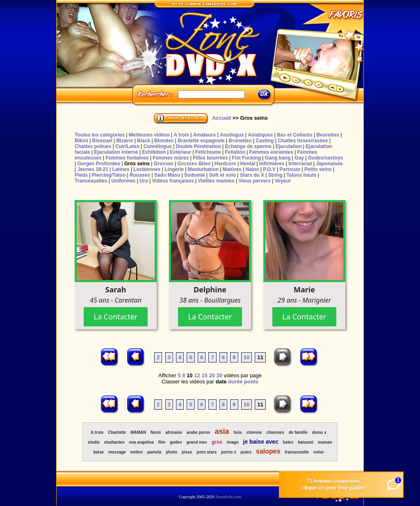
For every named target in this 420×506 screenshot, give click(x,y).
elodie (94, 442)
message (117, 452)
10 (247, 357)
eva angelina (142, 442)
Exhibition (154, 152)
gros (217, 442)
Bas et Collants (295, 135)
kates (288, 442)
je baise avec (261, 442)
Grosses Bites (194, 164)
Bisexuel (102, 141)
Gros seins (137, 164)
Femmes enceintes (271, 152)
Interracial (300, 164)
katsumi (306, 442)
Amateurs (204, 135)
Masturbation (203, 169)
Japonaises (329, 164)
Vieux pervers (255, 181)
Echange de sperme (248, 146)
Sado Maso (167, 175)
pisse (187, 452)
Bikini (81, 141)
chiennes (275, 432)
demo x (319, 432)
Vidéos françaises (173, 181)
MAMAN (138, 432)
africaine (174, 432)
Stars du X (252, 175)
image (233, 442)
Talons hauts (301, 175)
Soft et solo (223, 175)
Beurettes (328, 135)
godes (176, 442)
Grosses (164, 164)
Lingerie (174, 169)
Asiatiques (260, 135)
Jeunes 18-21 (92, 169)
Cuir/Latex (127, 146)
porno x (229, 452)
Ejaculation (289, 146)
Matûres (232, 169)
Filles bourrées (210, 158)
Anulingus (232, 135)
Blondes (164, 141)
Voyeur (283, 181)
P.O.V (269, 169)
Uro (144, 181)
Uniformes (123, 181)
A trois (181, 135)
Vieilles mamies (216, 181)
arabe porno (199, 432)
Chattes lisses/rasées (303, 141)
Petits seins (318, 169)
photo (171, 452)
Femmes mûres (171, 158)
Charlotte (117, 432)
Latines (121, 169)
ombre (137, 452)
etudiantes (114, 442)
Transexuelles (91, 181)
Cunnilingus (158, 146)
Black (144, 141)
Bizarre (125, 141)
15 (204, 375)
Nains (252, 169)
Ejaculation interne (116, 152)
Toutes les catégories (100, 135)
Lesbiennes (147, 169)
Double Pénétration (199, 146)
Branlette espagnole (201, 141)
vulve (319, 452)
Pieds (81, 175)
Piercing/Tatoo (109, 175)
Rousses (140, 175)
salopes (268, 451)
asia (222, 431)
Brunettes (240, 141)
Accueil (221, 118)
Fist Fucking (246, 158)
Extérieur (180, 152)
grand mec (197, 442)
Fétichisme (208, 152)
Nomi (156, 432)
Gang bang (278, 158)
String (275, 175)
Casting (265, 141)
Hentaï (248, 164)
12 (197, 375)
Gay (299, 158)
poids (251, 382)
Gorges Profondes (99, 164)
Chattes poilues (93, 146)
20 (212, 375)
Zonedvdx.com (228, 497)
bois (238, 432)
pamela (154, 452)
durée (235, 382)
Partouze (290, 169)
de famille (298, 432)
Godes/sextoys (325, 158)
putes (246, 452)
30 (219, 375)
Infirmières (272, 164)
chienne (254, 432)
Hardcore (225, 164)
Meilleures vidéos (149, 135)
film (162, 442)
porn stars (207, 452)
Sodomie (195, 175)
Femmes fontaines (127, 158)
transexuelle (297, 452)
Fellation (235, 152)
